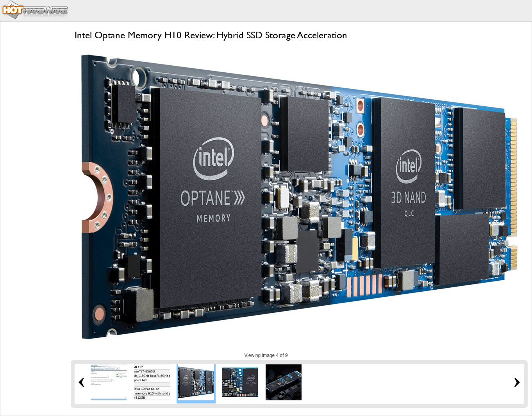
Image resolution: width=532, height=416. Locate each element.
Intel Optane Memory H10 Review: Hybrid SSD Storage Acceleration (211, 35)
